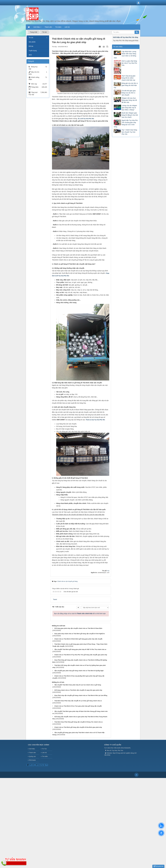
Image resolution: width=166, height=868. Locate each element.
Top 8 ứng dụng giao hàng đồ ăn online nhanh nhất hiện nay (128, 78)
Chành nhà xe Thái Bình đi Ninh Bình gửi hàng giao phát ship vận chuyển (78, 639)
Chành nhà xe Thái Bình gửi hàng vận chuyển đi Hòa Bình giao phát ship (78, 727)
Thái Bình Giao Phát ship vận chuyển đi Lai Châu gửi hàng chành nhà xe (78, 701)
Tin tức (31, 38)
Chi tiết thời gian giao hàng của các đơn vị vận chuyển (129, 93)
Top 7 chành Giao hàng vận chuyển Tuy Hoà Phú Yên (129, 132)
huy (108, 571)
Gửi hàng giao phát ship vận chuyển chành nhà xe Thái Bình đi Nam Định (78, 628)
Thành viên (32, 753)
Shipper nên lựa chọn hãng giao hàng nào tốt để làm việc (129, 100)
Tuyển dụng (33, 51)
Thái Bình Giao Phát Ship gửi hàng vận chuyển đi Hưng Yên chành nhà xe (78, 722)
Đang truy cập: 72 (42, 765)
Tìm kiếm (45, 756)
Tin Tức (44, 749)
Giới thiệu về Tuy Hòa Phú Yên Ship (126, 37)
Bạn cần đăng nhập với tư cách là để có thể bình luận (80, 614)
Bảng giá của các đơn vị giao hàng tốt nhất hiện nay (126, 85)
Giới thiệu (32, 749)
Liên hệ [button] (67, 27)
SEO (30, 55)
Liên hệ (44, 753)
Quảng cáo (32, 756)
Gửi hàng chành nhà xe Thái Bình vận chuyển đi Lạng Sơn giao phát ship (78, 690)
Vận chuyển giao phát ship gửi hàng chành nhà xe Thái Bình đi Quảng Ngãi (79, 671)
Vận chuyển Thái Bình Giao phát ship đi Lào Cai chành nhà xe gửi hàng (78, 685)
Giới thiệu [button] (37, 28)
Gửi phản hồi (158, 866)
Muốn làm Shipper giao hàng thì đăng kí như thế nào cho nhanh (130, 115)
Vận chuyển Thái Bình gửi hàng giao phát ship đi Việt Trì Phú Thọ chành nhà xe (80, 649)
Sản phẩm (32, 42)
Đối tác (31, 46)
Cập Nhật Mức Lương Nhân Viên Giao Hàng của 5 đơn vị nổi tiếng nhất (125, 55)
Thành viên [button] (48, 27)
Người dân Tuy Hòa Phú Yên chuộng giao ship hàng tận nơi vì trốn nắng (126, 124)
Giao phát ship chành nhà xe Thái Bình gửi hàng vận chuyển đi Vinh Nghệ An (80, 634)
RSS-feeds (32, 760)
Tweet (55, 599)
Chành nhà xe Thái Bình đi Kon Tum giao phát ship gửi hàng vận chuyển (78, 706)
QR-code (31, 765)
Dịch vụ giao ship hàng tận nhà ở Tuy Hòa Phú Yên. (129, 63)
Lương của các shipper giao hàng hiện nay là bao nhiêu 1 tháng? (129, 108)
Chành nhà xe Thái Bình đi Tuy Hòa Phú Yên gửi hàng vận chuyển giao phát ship (81, 655)
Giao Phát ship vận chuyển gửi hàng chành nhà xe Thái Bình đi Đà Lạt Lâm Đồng (81, 695)
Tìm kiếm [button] (58, 27)
